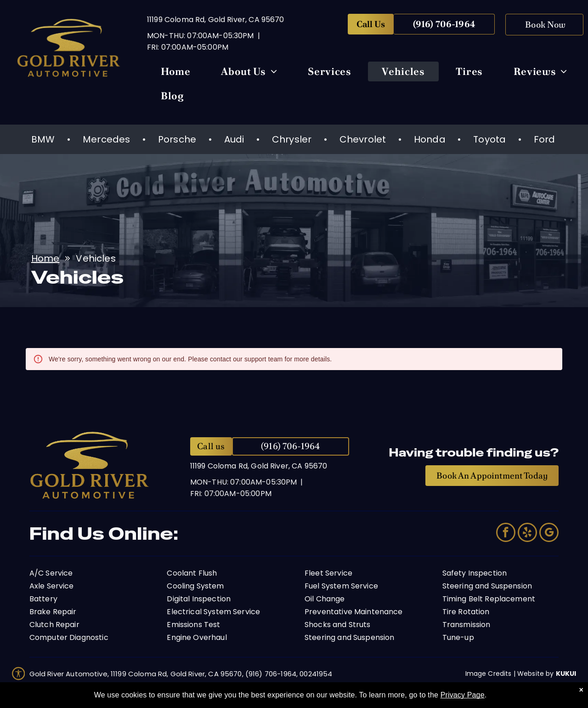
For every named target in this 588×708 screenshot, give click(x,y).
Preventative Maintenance (354, 612)
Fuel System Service (341, 586)
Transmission (466, 625)
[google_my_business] (549, 534)
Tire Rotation (466, 612)
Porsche (177, 139)
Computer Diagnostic (69, 637)
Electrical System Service (213, 612)
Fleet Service (328, 573)
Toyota (489, 139)
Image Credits (489, 674)
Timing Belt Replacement (489, 599)
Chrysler (292, 139)
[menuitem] (176, 74)
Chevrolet (363, 139)
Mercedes (106, 139)
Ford (545, 139)
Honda (430, 139)
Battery (43, 599)
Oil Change (325, 599)
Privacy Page (463, 695)
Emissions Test (193, 625)
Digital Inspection (199, 599)
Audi (234, 139)
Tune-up (458, 637)
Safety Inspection (475, 573)
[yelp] (527, 534)
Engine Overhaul (197, 637)
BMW (43, 139)
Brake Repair (53, 612)
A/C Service (51, 573)
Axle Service (52, 586)
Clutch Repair (54, 625)
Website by (536, 674)
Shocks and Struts (338, 625)
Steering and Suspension (349, 637)
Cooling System (195, 586)
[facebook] (506, 534)
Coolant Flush (192, 573)
